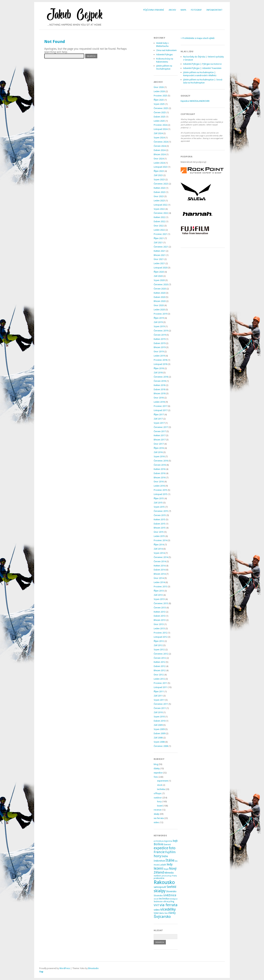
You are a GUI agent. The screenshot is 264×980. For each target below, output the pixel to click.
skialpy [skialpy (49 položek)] (160, 891)
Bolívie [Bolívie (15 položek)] (159, 844)
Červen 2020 (160, 289)
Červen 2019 (160, 335)
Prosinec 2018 (160, 360)
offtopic (158, 793)
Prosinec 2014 (160, 540)
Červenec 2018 (161, 377)
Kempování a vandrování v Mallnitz (200, 75)
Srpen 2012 (159, 650)
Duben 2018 (160, 389)
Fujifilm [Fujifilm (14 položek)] (170, 852)
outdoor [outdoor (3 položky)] (157, 876)
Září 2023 (158, 175)
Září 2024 (158, 133)
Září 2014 (158, 549)
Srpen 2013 (159, 599)
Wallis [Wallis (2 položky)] (162, 913)
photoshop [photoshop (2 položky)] (167, 876)
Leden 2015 (159, 536)
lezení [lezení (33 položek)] (158, 868)
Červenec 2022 (161, 213)
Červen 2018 (160, 381)
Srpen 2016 (159, 456)
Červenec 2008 (161, 746)
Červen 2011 (160, 708)
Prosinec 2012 (160, 633)
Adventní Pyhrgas (164, 55)
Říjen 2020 (159, 272)
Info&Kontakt (214, 10)
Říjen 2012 (159, 641)
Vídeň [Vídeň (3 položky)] (156, 913)
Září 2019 (158, 322)
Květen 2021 (160, 251)
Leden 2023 (159, 201)
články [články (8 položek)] (172, 913)
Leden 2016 (159, 486)
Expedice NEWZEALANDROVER (195, 101)
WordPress (65, 968)
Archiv (172, 10)
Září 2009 (158, 725)
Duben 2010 (160, 721)
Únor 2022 (159, 226)
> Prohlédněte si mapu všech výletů (198, 38)
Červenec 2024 (161, 142)
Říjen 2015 (159, 498)
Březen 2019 (160, 347)
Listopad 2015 (161, 494)
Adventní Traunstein (212, 68)
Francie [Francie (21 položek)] (159, 852)
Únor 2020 (159, 305)
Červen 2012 (160, 658)
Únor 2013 (159, 624)
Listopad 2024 (161, 129)
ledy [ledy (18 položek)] (170, 864)
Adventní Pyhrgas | (192, 64)
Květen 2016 (160, 469)
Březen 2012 (160, 670)
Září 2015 (158, 503)
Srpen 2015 (159, 507)
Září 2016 (158, 452)
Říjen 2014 (159, 545)
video (156, 822)
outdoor (158, 798)
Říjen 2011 (159, 691)
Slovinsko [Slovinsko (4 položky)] (158, 896)
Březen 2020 (160, 301)
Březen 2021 (160, 255)
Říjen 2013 (159, 591)
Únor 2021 (159, 259)
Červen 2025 (160, 112)
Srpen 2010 (159, 717)
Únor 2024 (159, 159)
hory (159, 802)
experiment (163, 781)
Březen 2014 (160, 574)
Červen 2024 (160, 146)
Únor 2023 (159, 196)
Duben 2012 (160, 666)
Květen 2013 (160, 612)
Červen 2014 (160, 561)
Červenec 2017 (161, 427)
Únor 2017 (159, 444)
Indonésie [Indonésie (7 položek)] (159, 861)
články (157, 768)
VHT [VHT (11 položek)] (156, 905)
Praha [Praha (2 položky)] (174, 876)
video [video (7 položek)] (157, 910)
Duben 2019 (160, 343)
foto (156, 777)
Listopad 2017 (161, 410)
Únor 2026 (159, 87)
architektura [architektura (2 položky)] (159, 841)
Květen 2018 (160, 385)
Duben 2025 (160, 117)
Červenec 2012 (161, 654)
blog (156, 764)
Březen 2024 (160, 154)
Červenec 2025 (161, 108)
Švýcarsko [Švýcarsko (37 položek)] (162, 917)
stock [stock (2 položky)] (156, 899)
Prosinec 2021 (160, 234)
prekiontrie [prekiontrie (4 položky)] (159, 878)
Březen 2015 (160, 528)
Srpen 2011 (159, 700)
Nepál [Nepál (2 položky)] (166, 869)
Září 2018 (158, 373)
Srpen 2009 (159, 729)
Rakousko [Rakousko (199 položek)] (164, 882)
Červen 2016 (160, 465)
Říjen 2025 (159, 100)
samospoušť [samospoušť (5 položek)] (160, 887)
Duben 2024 (160, 150)
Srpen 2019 (159, 326)
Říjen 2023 (159, 171)
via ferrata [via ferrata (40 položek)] (169, 905)
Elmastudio (93, 968)
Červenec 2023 (161, 184)
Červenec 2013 (161, 603)
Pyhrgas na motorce (212, 64)
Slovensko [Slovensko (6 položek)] (171, 891)
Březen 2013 (160, 620)
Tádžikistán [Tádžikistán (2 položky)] (158, 902)
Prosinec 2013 (160, 587)
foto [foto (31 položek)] (172, 848)
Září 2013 (158, 595)
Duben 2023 (160, 192)
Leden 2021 (159, 263)
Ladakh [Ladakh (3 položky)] (163, 865)
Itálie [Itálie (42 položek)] (170, 860)
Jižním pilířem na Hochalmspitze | (199, 72)
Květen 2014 (160, 566)
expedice (158, 773)
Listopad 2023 (161, 167)
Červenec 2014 (161, 557)
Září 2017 (158, 419)
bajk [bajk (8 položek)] (175, 841)
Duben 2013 (160, 616)
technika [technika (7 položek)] (164, 899)
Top (41, 972)
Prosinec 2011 (160, 683)
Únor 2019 (159, 352)
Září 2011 (158, 696)
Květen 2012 (160, 662)
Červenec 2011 (161, 704)
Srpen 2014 (159, 553)
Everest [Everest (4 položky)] (167, 844)
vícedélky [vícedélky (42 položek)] (168, 909)
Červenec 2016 (161, 461)
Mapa (183, 10)
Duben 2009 (160, 733)
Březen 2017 (160, 440)
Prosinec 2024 (160, 125)
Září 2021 (158, 243)
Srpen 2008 (159, 742)
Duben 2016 (160, 473)
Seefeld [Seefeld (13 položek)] (171, 887)
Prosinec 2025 (160, 96)
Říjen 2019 (159, 318)
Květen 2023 (160, 188)
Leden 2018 (159, 402)
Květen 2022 (160, 217)
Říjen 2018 (159, 368)
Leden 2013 (159, 628)
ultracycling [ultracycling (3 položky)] (169, 901)
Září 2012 (158, 645)
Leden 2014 (159, 582)
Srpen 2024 (159, 138)
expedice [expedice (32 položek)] (161, 848)
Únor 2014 (159, 578)
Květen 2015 (160, 519)
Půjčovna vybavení (154, 10)
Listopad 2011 (161, 687)
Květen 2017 (160, 435)
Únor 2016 (159, 482)
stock (160, 785)
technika (161, 789)
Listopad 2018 (161, 364)
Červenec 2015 (161, 511)
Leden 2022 (159, 230)
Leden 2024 (159, 163)
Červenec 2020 (161, 284)
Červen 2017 (160, 431)
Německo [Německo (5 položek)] (169, 873)
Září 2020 (158, 276)
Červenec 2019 (161, 331)
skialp (156, 814)
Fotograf (196, 10)
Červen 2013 (160, 608)
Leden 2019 (159, 356)
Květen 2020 (160, 293)
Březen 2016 (160, 478)
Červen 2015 (160, 515)
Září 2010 (158, 712)
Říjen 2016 (159, 448)
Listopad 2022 (161, 205)
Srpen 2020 (159, 280)
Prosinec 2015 (160, 490)
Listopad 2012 (161, 637)
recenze (158, 810)
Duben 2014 (160, 570)
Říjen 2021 (159, 238)
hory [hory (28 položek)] (157, 856)
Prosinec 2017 (160, 406)
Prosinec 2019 (160, 314)
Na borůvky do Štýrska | (195, 57)
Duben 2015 (160, 524)
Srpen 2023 (159, 180)
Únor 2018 (159, 398)
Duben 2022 (160, 221)
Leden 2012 (159, 679)
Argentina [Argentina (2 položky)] (168, 841)
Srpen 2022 (159, 209)
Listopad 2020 (161, 268)
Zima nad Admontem (166, 50)
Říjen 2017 (159, 415)
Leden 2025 (159, 121)
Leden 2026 (159, 91)
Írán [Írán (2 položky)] (166, 913)
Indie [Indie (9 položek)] (165, 856)
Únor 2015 (159, 532)
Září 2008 (158, 738)
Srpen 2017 (159, 423)
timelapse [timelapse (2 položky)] (173, 899)
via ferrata (159, 818)
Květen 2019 (160, 339)
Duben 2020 (160, 297)
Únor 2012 (159, 675)
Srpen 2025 (159, 104)
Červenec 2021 (161, 247)
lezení (160, 806)
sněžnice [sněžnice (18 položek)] (170, 895)
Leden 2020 (159, 310)
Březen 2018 (160, 393)
